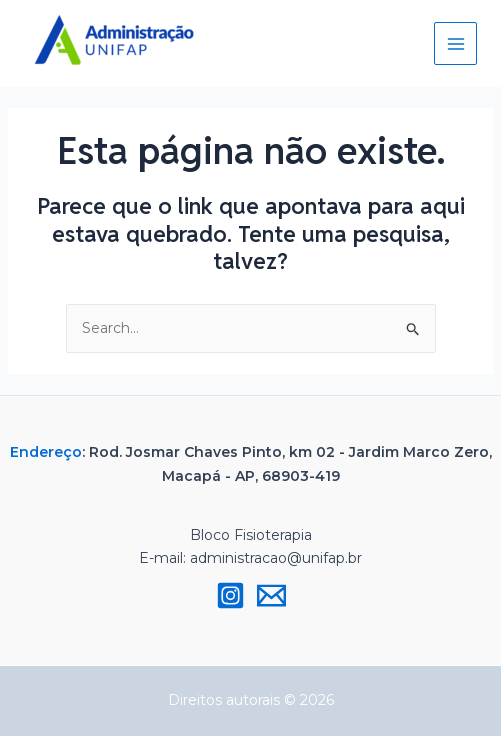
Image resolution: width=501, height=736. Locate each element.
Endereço (46, 452)
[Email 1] (271, 595)
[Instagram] (230, 595)
